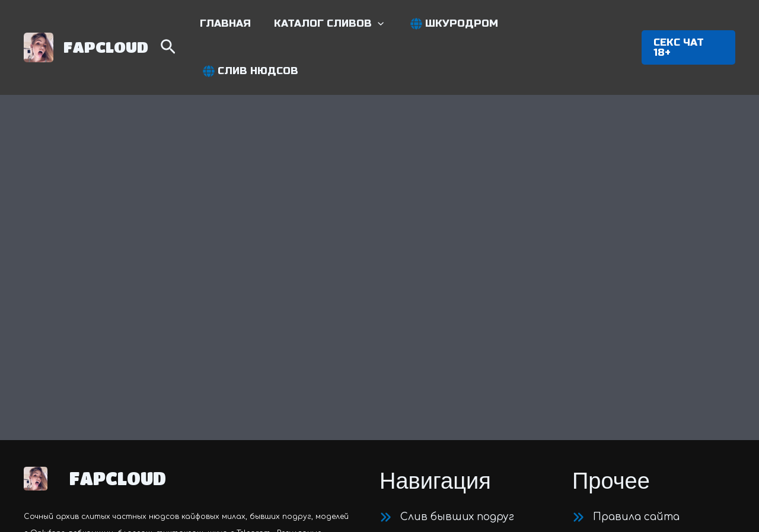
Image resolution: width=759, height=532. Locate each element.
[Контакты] (613, 370)
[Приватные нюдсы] (443, 370)
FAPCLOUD (106, 24)
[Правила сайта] (626, 348)
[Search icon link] (179, 27)
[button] (335, 25)
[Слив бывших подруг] (447, 348)
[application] (384, 25)
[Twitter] (610, 423)
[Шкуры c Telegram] (438, 415)
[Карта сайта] (620, 393)
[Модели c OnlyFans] (441, 393)
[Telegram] (583, 423)
